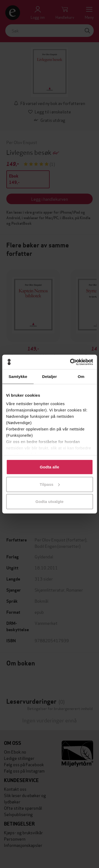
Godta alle (50, 467)
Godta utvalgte (49, 502)
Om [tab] (81, 377)
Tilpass (50, 484)
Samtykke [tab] (18, 377)
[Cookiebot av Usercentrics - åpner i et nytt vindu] (70, 362)
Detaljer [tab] (50, 377)
